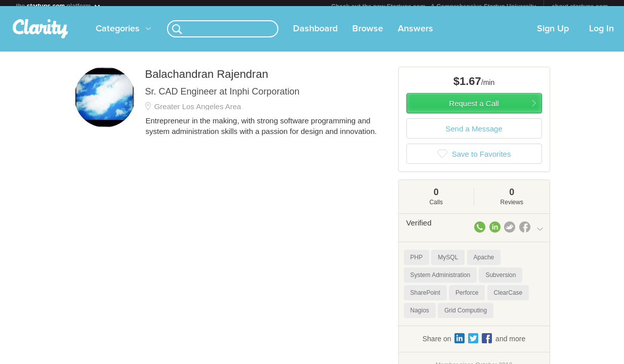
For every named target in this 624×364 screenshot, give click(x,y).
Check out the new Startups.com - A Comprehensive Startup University (434, 7)
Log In (601, 35)
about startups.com (580, 7)
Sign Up (553, 35)
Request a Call (474, 109)
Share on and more (474, 344)
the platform (59, 6)
